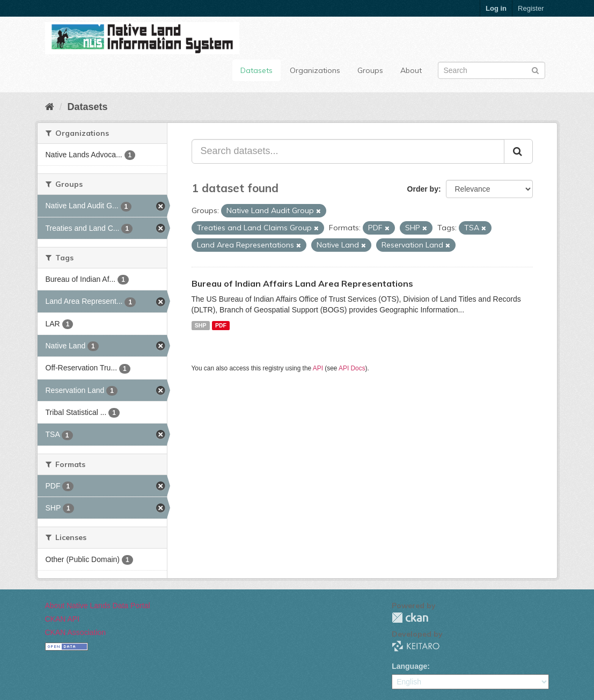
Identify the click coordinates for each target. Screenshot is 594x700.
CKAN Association (76, 632)
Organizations (315, 70)
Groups (370, 70)
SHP (201, 325)
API (318, 368)
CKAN (410, 618)
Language (409, 666)
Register (531, 8)
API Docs (352, 368)
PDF (221, 325)
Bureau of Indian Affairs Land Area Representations (302, 283)
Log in (496, 8)
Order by (423, 189)
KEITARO (416, 646)
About (411, 70)
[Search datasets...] (348, 151)
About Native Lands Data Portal (98, 606)
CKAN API (63, 619)
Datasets (256, 70)
